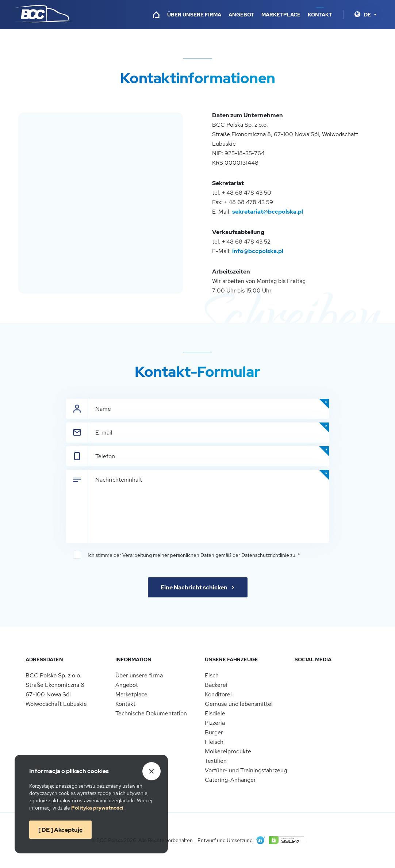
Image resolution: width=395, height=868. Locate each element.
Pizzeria (215, 723)
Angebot (241, 15)
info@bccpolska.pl (258, 251)
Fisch (212, 675)
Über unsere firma (194, 15)
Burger (214, 732)
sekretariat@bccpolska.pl (268, 212)
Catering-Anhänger (230, 780)
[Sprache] (370, 15)
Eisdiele (215, 713)
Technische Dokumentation (151, 713)
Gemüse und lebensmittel (239, 704)
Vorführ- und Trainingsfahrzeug (246, 770)
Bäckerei (216, 685)
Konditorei (218, 694)
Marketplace (281, 15)
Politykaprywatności (97, 808)
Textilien (216, 761)
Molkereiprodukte (228, 751)
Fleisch (214, 742)
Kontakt (320, 15)
